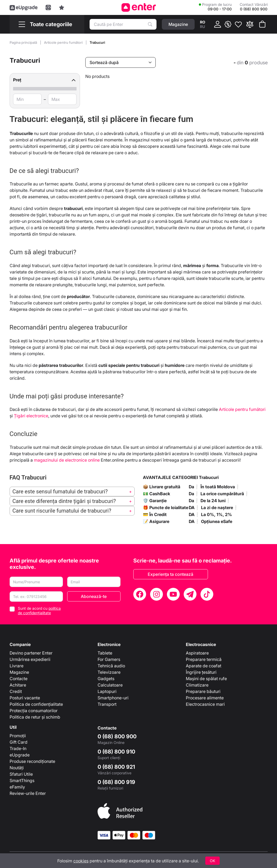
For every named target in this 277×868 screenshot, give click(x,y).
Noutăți (17, 768)
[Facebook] (140, 594)
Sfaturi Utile (21, 774)
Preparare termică (204, 659)
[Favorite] (238, 24)
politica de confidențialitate (39, 611)
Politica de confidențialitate (36, 704)
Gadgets (106, 679)
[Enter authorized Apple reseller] (120, 810)
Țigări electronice (31, 416)
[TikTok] (207, 594)
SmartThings (22, 780)
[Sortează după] (121, 62)
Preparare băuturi (203, 691)
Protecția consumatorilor (34, 711)
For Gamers (109, 659)
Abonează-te (94, 596)
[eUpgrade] (24, 7)
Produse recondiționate (32, 761)
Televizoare (109, 672)
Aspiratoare (197, 653)
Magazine (19, 672)
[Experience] (62, 7)
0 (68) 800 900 (117, 736)
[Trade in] (48, 7)
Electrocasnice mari (205, 704)
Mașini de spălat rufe (206, 679)
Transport (107, 704)
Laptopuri (107, 691)
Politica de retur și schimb (35, 717)
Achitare (18, 685)
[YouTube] (173, 594)
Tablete (105, 653)
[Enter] (138, 7)
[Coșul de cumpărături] (262, 24)
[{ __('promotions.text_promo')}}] (228, 24)
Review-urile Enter (28, 793)
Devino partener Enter (31, 653)
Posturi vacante (25, 698)
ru (202, 27)
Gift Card (19, 742)
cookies (81, 861)
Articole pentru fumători (64, 42)
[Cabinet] (218, 24)
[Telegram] (190, 594)
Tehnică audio (111, 666)
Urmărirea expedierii (30, 659)
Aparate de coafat (204, 666)
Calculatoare (110, 685)
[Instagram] (156, 594)
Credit (16, 691)
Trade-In (18, 748)
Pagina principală (24, 42)
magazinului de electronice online (67, 460)
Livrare (17, 666)
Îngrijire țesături (201, 672)
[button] (45, 80)
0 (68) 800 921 (116, 767)
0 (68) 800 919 (116, 782)
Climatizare (197, 685)
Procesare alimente (205, 698)
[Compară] (250, 24)
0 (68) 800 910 (116, 752)
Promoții (18, 736)
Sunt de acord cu (39, 611)
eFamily (17, 787)
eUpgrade (20, 755)
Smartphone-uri (113, 698)
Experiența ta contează (170, 574)
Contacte (19, 679)
